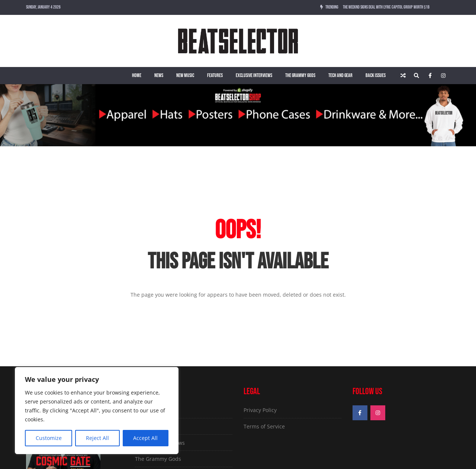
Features (215, 75)
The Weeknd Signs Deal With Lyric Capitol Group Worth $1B (386, 7)
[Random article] (403, 76)
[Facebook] (430, 76)
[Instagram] (443, 76)
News (159, 75)
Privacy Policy (260, 410)
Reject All (97, 438)
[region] (97, 411)
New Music (185, 75)
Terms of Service (264, 426)
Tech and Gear (340, 75)
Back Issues (376, 75)
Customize (49, 438)
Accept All (145, 438)
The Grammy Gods (300, 75)
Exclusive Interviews (254, 75)
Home (137, 75)
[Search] (416, 76)
